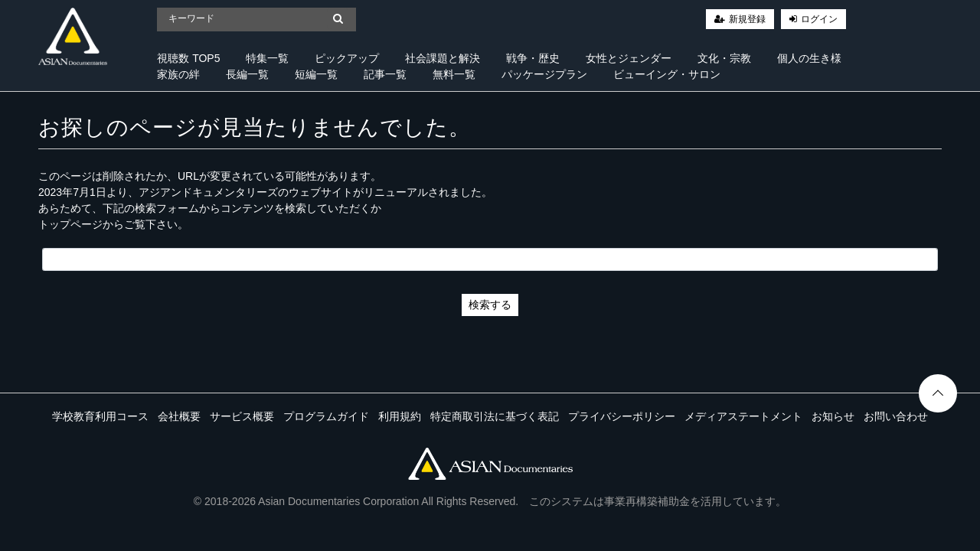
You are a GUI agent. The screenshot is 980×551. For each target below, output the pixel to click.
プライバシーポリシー (622, 416)
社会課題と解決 (443, 58)
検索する (490, 305)
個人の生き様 (809, 58)
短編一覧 (316, 74)
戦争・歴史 (533, 58)
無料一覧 (454, 74)
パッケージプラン (544, 74)
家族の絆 (178, 74)
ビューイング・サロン (667, 74)
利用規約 (400, 416)
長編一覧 (247, 74)
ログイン (819, 19)
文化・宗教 (724, 58)
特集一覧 (267, 58)
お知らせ (833, 416)
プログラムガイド (326, 416)
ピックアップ (347, 58)
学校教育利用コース (100, 416)
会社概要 (179, 416)
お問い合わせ (896, 416)
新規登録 (747, 19)
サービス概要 (242, 416)
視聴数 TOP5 (188, 58)
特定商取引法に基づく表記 (495, 416)
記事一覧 (385, 74)
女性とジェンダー (629, 58)
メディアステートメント (743, 416)
